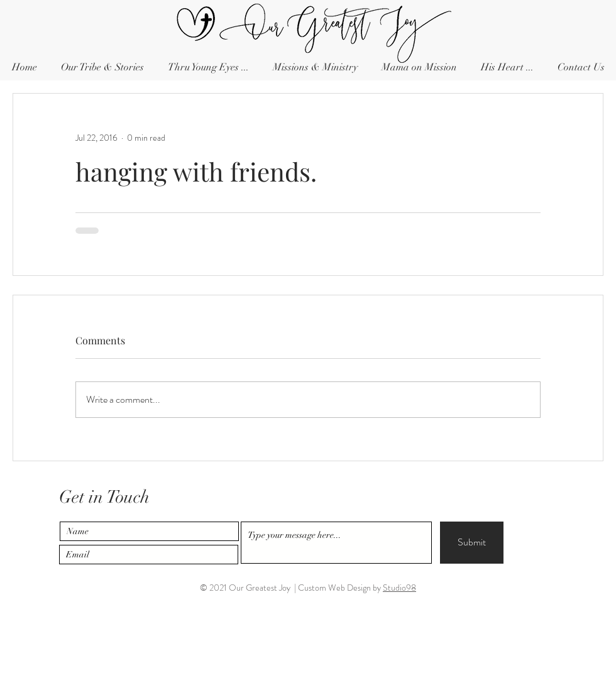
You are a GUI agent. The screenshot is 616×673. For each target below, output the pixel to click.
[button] (581, 68)
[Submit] (472, 543)
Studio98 (399, 588)
